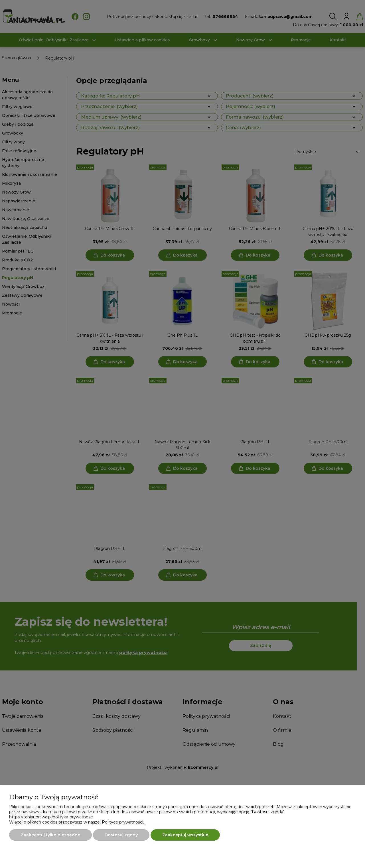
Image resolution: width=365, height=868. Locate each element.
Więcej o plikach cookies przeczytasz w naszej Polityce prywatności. (77, 822)
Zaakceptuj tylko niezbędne (50, 835)
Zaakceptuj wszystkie (185, 835)
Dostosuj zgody (121, 835)
